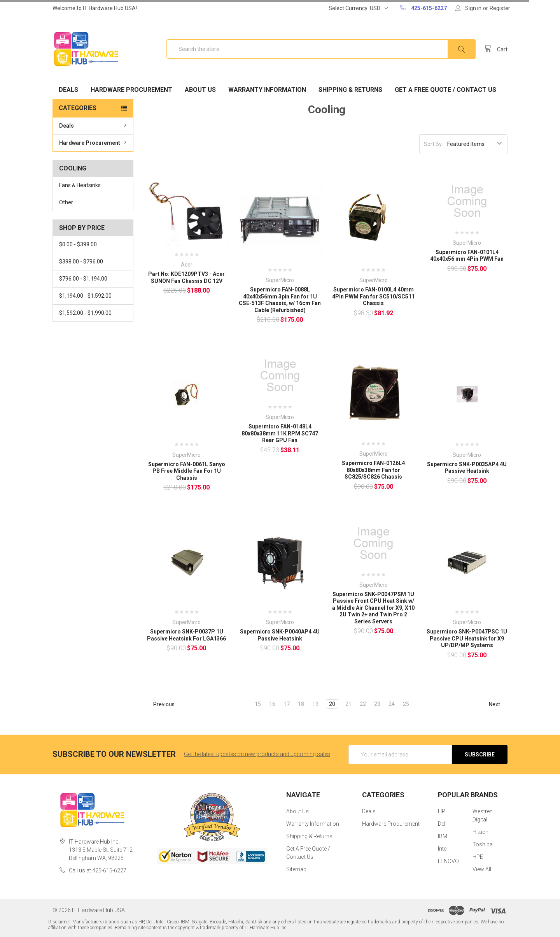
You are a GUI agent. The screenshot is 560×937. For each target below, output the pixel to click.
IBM (443, 836)
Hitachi (481, 832)
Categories (78, 108)
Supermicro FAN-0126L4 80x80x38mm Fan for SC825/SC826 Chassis (373, 470)
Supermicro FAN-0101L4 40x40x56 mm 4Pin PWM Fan (467, 256)
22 (363, 704)
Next (498, 704)
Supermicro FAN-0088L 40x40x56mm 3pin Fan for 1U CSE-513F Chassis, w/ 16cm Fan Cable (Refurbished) (280, 300)
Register (500, 8)
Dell (442, 824)
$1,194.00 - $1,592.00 (85, 296)
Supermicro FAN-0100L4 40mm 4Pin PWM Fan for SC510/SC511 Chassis (373, 296)
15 (258, 704)
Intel (443, 849)
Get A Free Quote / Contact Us (445, 90)
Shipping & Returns (350, 90)
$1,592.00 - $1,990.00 (85, 313)
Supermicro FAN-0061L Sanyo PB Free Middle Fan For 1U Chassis (187, 471)
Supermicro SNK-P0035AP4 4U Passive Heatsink (467, 468)
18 (301, 704)
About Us (200, 90)
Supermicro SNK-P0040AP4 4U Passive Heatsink (280, 635)
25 (406, 704)
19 (315, 704)
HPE (478, 857)
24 (392, 704)
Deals (68, 90)
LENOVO (448, 861)
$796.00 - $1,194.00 (83, 279)
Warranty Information (267, 90)
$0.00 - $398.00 (78, 244)
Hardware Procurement (131, 90)
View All (482, 869)
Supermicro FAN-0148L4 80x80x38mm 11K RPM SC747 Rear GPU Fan (280, 433)
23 (377, 704)
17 (287, 704)
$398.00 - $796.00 (81, 261)
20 (332, 704)
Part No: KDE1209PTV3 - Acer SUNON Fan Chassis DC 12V (186, 277)
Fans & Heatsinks (80, 185)
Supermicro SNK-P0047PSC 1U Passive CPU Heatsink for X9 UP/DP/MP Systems (467, 638)
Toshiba (483, 844)
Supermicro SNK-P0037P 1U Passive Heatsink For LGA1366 (186, 635)
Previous (160, 704)
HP (442, 811)
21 (348, 704)
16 (272, 704)
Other (66, 202)
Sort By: (433, 144)
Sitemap (296, 869)
